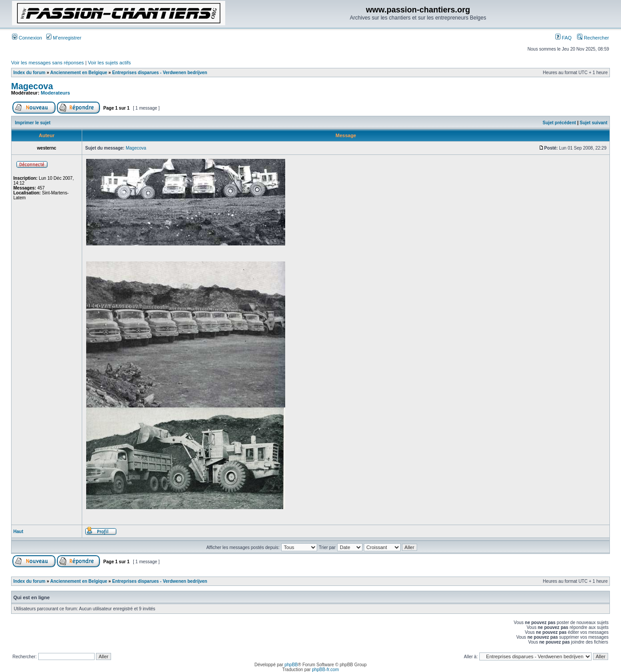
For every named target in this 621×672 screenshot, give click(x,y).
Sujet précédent (559, 123)
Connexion (27, 38)
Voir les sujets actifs (109, 63)
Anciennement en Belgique (79, 73)
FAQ (563, 38)
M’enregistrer (64, 38)
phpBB (291, 665)
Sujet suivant (593, 123)
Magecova (32, 86)
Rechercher (593, 38)
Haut (18, 532)
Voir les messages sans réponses (48, 63)
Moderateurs (56, 93)
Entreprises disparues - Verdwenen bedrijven (159, 73)
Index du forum (29, 73)
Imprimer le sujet (33, 123)
